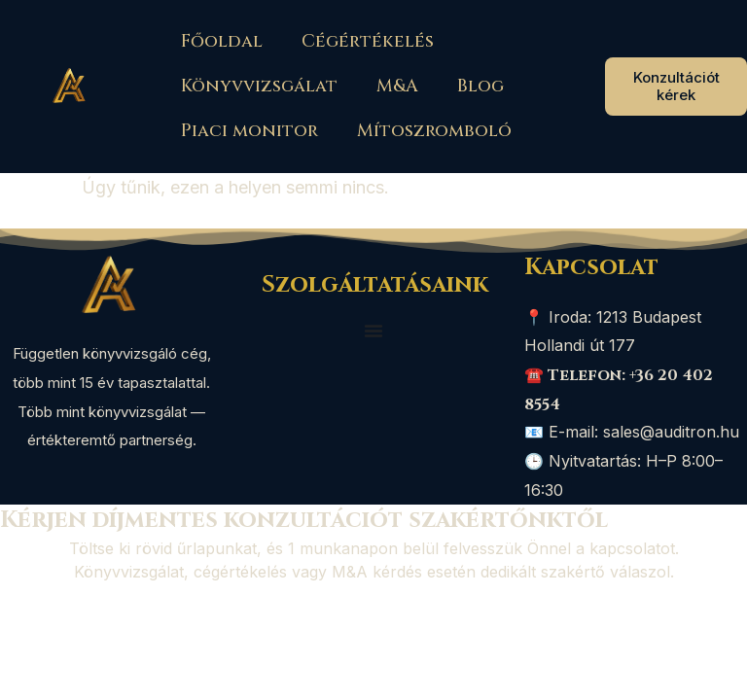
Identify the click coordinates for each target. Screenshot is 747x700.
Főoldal (222, 41)
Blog (480, 86)
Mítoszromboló (434, 131)
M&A (397, 86)
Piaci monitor (249, 131)
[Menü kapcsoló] (373, 331)
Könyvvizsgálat (259, 86)
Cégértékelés (368, 41)
